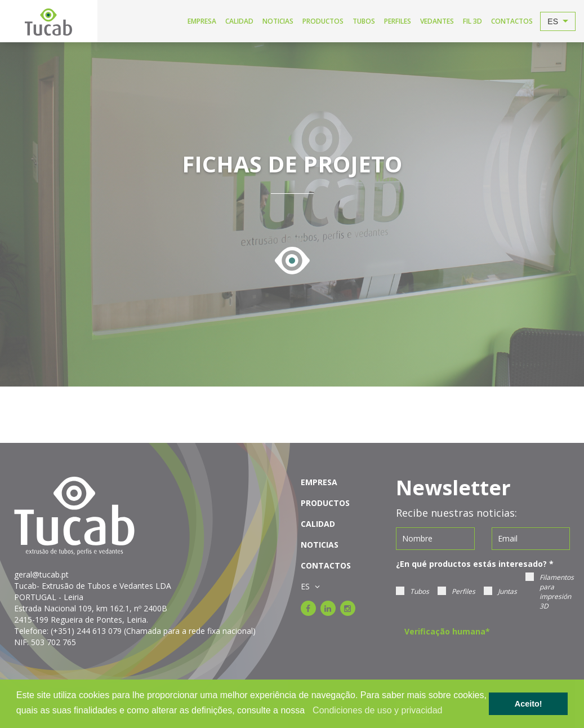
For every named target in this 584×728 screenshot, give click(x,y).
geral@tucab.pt (41, 574)
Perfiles (456, 591)
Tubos (413, 591)
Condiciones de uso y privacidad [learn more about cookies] (377, 710)
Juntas (500, 591)
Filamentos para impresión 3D (550, 592)
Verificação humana (447, 631)
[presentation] (490, 662)
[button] (309, 711)
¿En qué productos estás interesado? (475, 564)
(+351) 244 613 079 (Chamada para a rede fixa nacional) (153, 631)
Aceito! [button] (529, 704)
